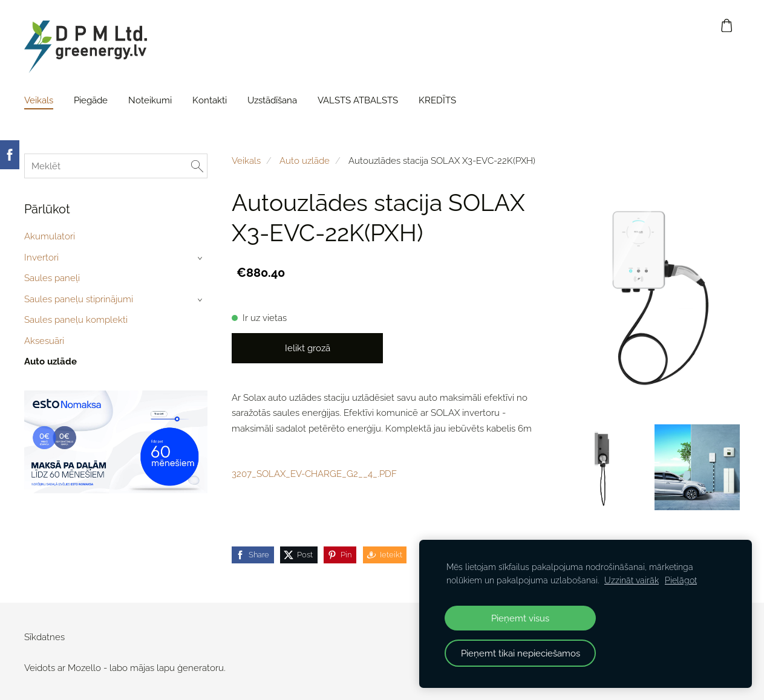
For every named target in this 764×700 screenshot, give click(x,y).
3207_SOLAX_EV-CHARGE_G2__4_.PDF (314, 474)
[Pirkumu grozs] (727, 25)
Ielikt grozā (308, 348)
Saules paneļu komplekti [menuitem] (76, 320)
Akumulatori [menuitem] (50, 236)
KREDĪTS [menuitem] (437, 100)
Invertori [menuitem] (41, 258)
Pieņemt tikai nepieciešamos (521, 653)
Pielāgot (681, 580)
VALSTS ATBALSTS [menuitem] (358, 100)
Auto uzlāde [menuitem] (51, 361)
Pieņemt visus (520, 618)
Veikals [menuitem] (39, 100)
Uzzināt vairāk (632, 580)
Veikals (246, 161)
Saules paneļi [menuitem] (52, 278)
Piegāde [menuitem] (91, 100)
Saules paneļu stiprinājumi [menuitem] (79, 299)
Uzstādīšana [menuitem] (272, 100)
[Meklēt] (116, 166)
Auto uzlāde (305, 161)
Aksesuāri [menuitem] (44, 341)
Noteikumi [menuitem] (150, 100)
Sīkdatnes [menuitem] (44, 637)
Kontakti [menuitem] (210, 100)
